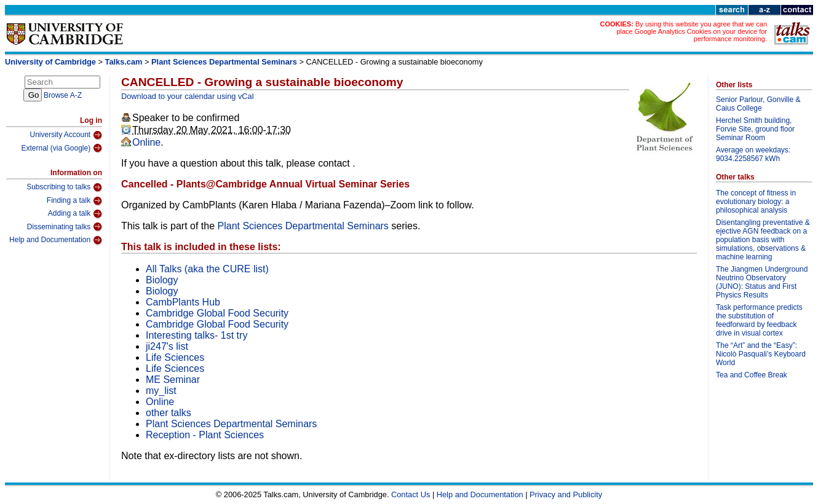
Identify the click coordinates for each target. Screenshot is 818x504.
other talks (169, 413)
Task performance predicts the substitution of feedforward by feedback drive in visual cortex (759, 320)
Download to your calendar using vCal (188, 96)
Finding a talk (74, 201)
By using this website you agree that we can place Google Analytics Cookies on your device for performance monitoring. (692, 31)
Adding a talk (75, 214)
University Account (66, 135)
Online (146, 142)
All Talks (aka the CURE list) (207, 269)
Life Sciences (175, 357)
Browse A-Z (63, 95)
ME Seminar (173, 380)
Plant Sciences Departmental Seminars (224, 62)
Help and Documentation (56, 240)
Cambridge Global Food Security (217, 313)
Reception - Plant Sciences (205, 435)
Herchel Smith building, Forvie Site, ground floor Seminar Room (755, 129)
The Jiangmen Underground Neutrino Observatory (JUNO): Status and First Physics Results (762, 282)
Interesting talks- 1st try (197, 335)
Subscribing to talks (64, 187)
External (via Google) (62, 148)
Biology (162, 280)
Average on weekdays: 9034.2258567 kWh (753, 154)
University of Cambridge (50, 62)
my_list (161, 391)
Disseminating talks (65, 227)
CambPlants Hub (183, 302)
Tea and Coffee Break (752, 375)
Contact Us (411, 494)
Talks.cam (124, 62)
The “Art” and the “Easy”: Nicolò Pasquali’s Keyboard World (761, 354)
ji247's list (167, 346)
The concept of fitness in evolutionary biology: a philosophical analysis (756, 202)
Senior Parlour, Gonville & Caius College (758, 104)
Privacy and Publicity (566, 494)
